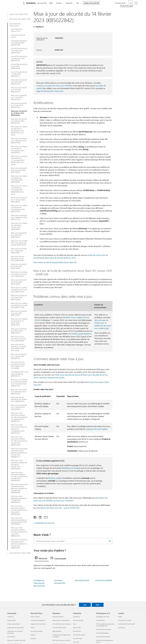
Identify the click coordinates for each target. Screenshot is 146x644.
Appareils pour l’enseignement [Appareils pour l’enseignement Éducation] (61, 620)
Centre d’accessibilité (104, 580)
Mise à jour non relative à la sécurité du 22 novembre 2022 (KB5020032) (19, 149)
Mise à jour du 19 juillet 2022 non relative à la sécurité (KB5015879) (19, 243)
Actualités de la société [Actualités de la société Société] (125, 620)
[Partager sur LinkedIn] (39, 517)
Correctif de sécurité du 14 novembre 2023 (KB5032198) (19, 43)
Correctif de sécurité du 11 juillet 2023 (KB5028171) (19, 74)
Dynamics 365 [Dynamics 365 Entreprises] (77, 628)
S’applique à (39, 27)
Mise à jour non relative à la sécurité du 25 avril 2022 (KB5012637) (19, 290)
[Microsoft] (15, 3)
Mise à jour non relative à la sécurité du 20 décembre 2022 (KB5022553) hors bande (19, 131)
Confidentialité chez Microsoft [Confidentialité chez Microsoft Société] (126, 624)
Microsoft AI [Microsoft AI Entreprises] (76, 617)
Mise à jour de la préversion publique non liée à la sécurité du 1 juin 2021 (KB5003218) (19, 532)
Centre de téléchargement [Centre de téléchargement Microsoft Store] (38, 620)
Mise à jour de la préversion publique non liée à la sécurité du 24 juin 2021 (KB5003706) (19, 510)
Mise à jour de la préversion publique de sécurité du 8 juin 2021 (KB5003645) (19, 521)
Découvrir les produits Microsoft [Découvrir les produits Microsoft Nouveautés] (16, 640)
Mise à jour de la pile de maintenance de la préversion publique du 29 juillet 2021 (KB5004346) (19, 488)
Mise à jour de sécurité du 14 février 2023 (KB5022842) (19, 113)
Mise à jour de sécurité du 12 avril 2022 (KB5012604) (19, 298)
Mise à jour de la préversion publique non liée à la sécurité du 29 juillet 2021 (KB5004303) (19, 477)
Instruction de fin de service (18, 36)
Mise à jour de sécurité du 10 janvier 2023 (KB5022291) (19, 121)
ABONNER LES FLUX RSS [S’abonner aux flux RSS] (45, 523)
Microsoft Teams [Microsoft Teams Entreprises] (78, 638)
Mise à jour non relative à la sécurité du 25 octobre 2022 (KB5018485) (19, 179)
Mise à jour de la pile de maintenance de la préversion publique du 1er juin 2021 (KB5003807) (19, 544)
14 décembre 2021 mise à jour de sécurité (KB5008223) (19, 374)
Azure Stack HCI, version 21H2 (15, 25)
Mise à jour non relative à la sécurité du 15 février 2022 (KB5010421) (19, 322)
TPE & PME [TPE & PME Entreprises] (76, 642)
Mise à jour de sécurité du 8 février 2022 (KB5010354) (19, 331)
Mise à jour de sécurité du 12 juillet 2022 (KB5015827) (19, 251)
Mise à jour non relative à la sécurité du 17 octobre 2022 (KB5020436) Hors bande (19, 190)
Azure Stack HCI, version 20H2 (20, 553)
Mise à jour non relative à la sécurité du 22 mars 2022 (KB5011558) (19, 305)
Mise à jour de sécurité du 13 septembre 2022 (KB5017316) (19, 217)
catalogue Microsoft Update (96, 429)
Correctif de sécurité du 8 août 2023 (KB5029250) (19, 66)
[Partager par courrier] (45, 517)
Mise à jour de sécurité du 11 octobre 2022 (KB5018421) (19, 200)
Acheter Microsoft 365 (91, 3)
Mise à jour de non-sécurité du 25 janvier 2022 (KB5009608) (18, 339)
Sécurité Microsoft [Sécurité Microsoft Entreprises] (78, 620)
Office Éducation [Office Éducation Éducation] (57, 631)
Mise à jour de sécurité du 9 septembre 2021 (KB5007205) (19, 392)
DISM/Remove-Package (71, 468)
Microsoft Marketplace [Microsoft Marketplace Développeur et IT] (103, 633)
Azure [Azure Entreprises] (75, 624)
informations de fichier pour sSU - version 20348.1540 (58, 508)
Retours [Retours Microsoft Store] (33, 628)
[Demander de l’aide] (130, 3)
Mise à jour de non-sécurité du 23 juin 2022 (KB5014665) (18, 259)
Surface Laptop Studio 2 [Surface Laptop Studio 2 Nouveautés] (14, 624)
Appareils (69, 3)
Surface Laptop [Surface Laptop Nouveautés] (11, 620)
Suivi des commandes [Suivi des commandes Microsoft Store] (36, 631)
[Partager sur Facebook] (35, 517)
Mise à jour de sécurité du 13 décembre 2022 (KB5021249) (19, 141)
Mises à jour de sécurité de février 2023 (60, 258)
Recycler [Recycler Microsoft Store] (33, 635)
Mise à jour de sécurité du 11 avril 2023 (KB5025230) (19, 98)
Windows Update (55, 478)
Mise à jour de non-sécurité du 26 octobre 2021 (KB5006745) (19, 399)
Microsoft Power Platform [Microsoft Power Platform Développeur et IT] (103, 637)
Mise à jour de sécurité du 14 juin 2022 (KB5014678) (19, 266)
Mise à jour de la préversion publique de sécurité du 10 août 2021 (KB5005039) (19, 465)
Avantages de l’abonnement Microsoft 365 (39, 583)
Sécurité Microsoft (82, 580)
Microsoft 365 (42, 3)
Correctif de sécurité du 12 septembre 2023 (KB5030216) (19, 58)
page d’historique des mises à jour (50, 91)
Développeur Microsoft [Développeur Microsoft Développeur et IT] (103, 617)
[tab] (42, 558)
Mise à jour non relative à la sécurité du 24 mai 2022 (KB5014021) (19, 274)
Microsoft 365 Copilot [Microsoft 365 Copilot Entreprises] (79, 635)
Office (51, 3)
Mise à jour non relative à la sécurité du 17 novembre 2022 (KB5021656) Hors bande (19, 160)
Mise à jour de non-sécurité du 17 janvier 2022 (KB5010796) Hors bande (18, 347)
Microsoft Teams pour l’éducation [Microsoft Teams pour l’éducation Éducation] (62, 624)
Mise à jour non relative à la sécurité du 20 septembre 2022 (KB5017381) (19, 208)
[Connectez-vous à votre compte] (136, 3)
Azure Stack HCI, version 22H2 (20, 19)
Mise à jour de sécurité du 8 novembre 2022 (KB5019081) (19, 170)
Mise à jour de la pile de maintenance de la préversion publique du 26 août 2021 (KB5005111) (19, 453)
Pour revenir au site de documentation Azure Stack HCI (55, 262)
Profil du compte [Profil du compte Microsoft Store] (35, 617)
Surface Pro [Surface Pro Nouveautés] (10, 617)
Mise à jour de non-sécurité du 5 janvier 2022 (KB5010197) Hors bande (18, 365)
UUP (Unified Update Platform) (79, 334)
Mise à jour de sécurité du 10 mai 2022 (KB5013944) (19, 282)
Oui (85, 605)
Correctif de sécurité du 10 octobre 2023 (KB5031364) (19, 51)
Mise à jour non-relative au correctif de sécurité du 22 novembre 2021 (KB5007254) (19, 383)
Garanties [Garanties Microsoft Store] (33, 638)
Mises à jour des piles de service (67, 375)
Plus (78, 3)
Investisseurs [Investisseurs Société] (122, 628)
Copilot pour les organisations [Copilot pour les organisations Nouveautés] (16, 628)
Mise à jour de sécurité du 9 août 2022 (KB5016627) (19, 235)
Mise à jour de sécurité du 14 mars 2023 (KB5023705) (19, 105)
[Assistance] (31, 3)
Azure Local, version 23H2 (19, 14)
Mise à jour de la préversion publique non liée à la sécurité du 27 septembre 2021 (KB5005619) (19, 417)
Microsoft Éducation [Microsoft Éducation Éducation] (58, 617)
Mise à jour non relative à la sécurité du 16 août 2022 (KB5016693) (19, 226)
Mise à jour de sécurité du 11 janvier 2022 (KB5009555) (19, 356)
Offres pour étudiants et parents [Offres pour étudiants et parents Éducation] (61, 640)
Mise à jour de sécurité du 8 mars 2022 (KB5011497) (19, 313)
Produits (59, 3)
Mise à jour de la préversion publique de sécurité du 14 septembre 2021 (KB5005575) (19, 429)
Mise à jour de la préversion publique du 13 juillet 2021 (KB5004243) (19, 499)
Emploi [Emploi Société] (120, 617)
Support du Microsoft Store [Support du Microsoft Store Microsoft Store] (38, 624)
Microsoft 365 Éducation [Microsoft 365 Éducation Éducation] (59, 628)
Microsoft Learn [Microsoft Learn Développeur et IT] (101, 620)
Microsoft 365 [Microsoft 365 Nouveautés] (11, 637)
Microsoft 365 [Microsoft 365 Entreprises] (77, 631)
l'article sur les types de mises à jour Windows (55, 86)
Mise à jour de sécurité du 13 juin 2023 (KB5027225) (19, 82)
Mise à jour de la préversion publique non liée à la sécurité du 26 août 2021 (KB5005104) (19, 441)
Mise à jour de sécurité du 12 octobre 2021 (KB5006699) (19, 407)
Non (98, 605)
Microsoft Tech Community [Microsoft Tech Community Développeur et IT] (104, 629)
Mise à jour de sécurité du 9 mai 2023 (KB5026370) (19, 90)
